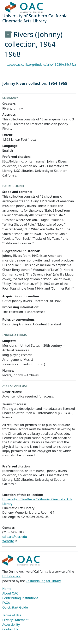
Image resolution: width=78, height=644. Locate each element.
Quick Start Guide (15, 607)
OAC (24, 7)
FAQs (6, 603)
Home (7, 589)
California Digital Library (43, 581)
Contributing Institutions (20, 598)
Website (8, 541)
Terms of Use (12, 615)
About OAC (10, 593)
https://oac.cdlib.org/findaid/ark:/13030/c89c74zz (40, 64)
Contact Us (10, 629)
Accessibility (11, 625)
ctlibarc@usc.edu (15, 537)
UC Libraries (11, 576)
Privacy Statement (15, 620)
